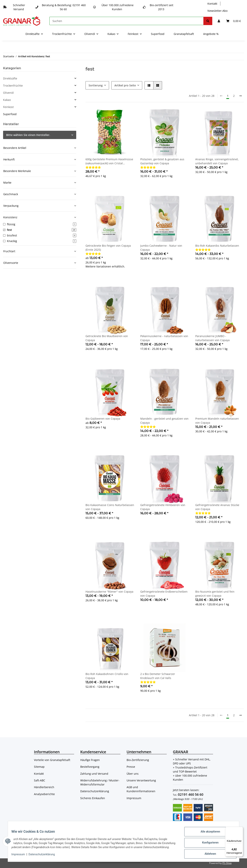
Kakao (7, 100)
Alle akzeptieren (208, 833)
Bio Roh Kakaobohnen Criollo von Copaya (107, 676)
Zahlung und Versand (94, 774)
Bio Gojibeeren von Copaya (103, 419)
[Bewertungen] (93, 167)
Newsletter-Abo (217, 11)
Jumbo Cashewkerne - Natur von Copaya (161, 248)
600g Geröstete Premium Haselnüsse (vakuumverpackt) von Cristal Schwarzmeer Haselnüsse (109, 161)
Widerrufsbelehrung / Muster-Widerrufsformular (100, 782)
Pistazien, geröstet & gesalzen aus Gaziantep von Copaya (162, 161)
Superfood (10, 114)
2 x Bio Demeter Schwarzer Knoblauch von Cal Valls (158, 676)
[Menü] (241, 829)
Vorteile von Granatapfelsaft (52, 760)
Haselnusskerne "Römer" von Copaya (109, 592)
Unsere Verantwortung (141, 780)
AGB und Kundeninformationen (141, 789)
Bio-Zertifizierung (138, 760)
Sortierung (96, 85)
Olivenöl (8, 93)
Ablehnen (208, 853)
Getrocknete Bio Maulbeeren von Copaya (107, 338)
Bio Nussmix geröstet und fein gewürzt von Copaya (215, 594)
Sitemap (39, 767)
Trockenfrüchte (13, 86)
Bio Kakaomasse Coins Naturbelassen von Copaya (110, 507)
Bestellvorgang (90, 767)
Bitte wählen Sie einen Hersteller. (28, 135)
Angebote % (211, 34)
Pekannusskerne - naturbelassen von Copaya (164, 338)
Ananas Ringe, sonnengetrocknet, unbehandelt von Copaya (217, 161)
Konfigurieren (208, 843)
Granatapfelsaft (184, 34)
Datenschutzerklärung (95, 791)
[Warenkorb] (233, 21)
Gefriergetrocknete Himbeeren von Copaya (163, 507)
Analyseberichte (44, 794)
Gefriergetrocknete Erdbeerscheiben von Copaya (164, 594)
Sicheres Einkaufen (93, 798)
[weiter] (240, 96)
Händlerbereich (44, 787)
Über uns (133, 774)
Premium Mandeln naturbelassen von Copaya (217, 421)
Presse (131, 767)
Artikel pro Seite (125, 85)
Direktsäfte (10, 78)
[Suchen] (126, 21)
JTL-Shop (227, 863)
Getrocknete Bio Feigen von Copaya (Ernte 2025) (108, 248)
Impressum (134, 798)
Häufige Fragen (90, 760)
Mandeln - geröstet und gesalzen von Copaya (164, 421)
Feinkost (8, 107)
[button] (219, 21)
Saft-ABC (40, 780)
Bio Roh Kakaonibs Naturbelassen (217, 246)
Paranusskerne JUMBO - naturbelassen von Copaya (212, 338)
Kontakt (212, 4)
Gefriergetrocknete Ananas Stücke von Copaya (217, 507)
